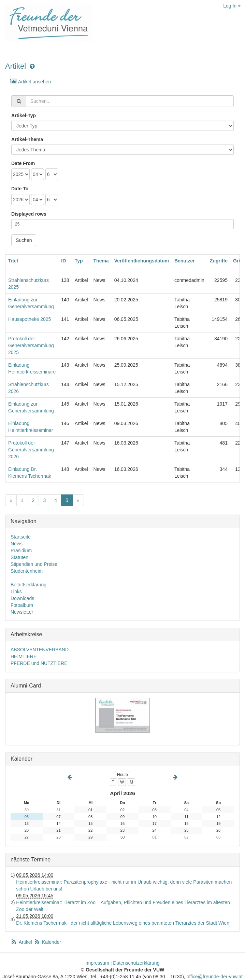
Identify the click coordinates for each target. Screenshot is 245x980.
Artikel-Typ (24, 115)
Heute (122, 775)
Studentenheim (27, 571)
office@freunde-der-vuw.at (215, 977)
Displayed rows (29, 214)
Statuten (19, 557)
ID (63, 261)
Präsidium (21, 550)
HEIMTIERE (24, 656)
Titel (13, 261)
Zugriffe (219, 261)
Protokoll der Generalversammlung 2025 (31, 345)
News (17, 544)
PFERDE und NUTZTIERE (39, 663)
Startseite (21, 537)
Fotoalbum (22, 605)
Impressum (97, 963)
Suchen (24, 240)
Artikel (16, 66)
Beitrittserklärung (28, 585)
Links (16, 591)
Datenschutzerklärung (136, 963)
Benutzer (185, 261)
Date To (20, 189)
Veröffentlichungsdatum (142, 261)
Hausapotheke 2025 (30, 319)
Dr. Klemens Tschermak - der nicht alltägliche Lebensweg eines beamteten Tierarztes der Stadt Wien (123, 923)
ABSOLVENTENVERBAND (40, 650)
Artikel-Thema (27, 139)
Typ (79, 261)
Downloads (22, 598)
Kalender (47, 942)
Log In (232, 6)
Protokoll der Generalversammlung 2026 (31, 450)
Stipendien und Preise (34, 564)
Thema (101, 261)
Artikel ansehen (30, 81)
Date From (23, 163)
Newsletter (22, 612)
